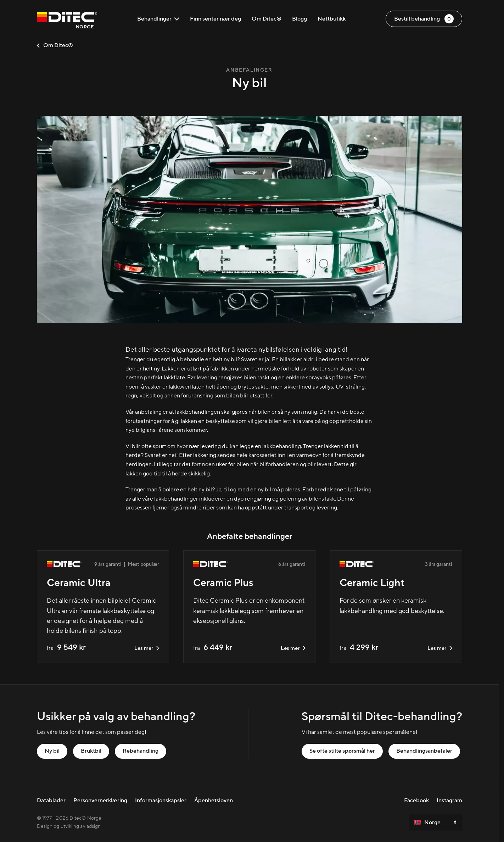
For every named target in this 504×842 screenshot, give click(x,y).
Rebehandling (141, 751)
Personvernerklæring (100, 801)
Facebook (416, 801)
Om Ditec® (267, 19)
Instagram (449, 801)
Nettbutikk (332, 19)
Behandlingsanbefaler (424, 751)
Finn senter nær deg (215, 19)
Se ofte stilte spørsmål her (342, 751)
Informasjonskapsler (161, 801)
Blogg (299, 19)
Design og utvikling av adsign (69, 826)
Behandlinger (158, 19)
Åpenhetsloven (214, 801)
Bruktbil (91, 751)
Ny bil (52, 751)
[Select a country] (435, 823)
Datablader (51, 801)
